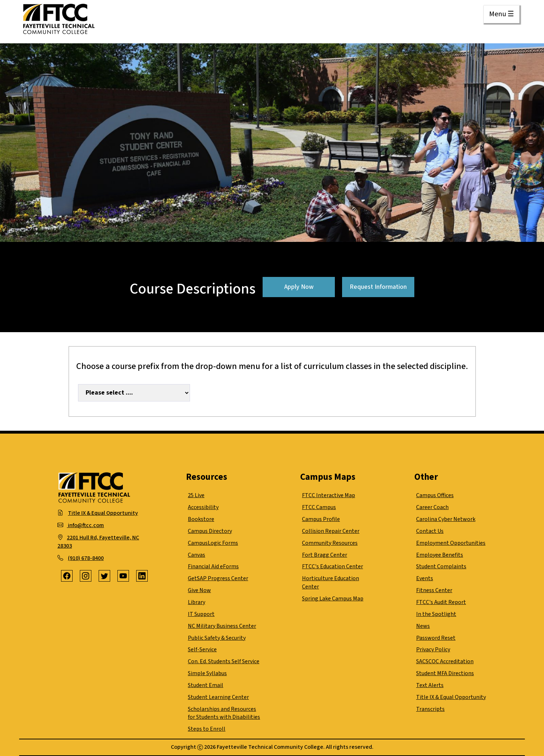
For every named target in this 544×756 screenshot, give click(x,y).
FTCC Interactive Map (329, 495)
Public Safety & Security (217, 638)
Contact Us (430, 531)
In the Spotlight (436, 614)
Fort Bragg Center (325, 555)
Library (197, 602)
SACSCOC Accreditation (445, 661)
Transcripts (430, 709)
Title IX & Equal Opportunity (103, 513)
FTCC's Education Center (333, 566)
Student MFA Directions (445, 673)
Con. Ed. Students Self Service (224, 661)
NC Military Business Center (222, 626)
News (423, 626)
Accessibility (203, 507)
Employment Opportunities (451, 543)
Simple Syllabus (207, 673)
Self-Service (202, 649)
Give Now (199, 590)
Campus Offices (435, 495)
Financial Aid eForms (213, 566)
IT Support (201, 614)
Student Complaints (441, 566)
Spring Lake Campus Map (333, 599)
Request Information (378, 287)
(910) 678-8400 (86, 558)
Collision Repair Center (331, 531)
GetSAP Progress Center (218, 578)
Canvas (197, 555)
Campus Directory (210, 531)
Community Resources (330, 543)
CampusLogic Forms (213, 543)
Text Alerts (430, 685)
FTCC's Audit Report (441, 602)
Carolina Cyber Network (446, 519)
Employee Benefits (440, 555)
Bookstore (201, 519)
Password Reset (436, 638)
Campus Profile (321, 519)
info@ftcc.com (85, 525)
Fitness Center (434, 590)
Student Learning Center (218, 697)
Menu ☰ (502, 14)
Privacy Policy (433, 649)
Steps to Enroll (207, 729)
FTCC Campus (319, 507)
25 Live (196, 495)
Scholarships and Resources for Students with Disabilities (224, 713)
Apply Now (299, 287)
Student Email (206, 685)
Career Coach (432, 507)
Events (425, 578)
